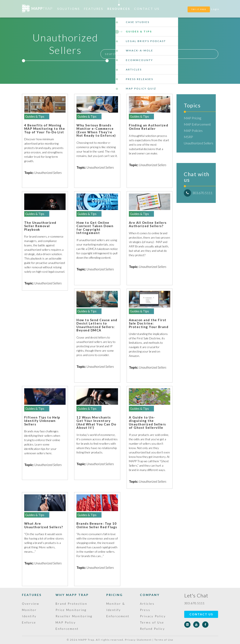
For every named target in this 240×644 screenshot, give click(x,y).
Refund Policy (152, 629)
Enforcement (118, 616)
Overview (31, 604)
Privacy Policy (153, 616)
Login (215, 9)
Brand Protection (71, 604)
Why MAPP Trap (72, 595)
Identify (29, 616)
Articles (147, 604)
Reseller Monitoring (74, 616)
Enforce (29, 622)
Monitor (29, 610)
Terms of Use (152, 622)
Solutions (69, 9)
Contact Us (147, 9)
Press (145, 610)
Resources (119, 9)
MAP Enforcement (197, 124)
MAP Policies (193, 130)
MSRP (188, 137)
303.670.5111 (198, 193)
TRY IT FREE (199, 9)
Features (94, 9)
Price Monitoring (71, 610)
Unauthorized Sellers (199, 143)
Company (150, 595)
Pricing (115, 595)
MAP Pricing (192, 118)
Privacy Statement (138, 640)
